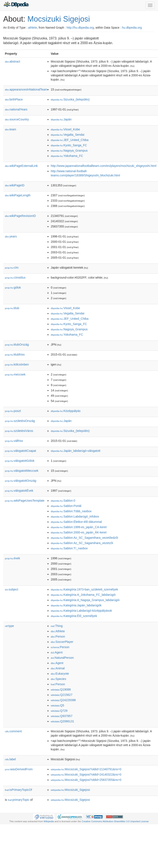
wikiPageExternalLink (21, 166)
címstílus (15, 278)
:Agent (57, 652)
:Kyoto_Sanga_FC (69, 145)
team (11, 129)
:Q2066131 (62, 721)
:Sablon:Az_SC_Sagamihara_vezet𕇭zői (82, 543)
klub (12, 308)
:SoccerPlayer (62, 642)
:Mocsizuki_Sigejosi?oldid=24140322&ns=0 (86, 775)
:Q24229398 (63, 700)
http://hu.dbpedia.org (80, 28)
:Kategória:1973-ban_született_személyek (84, 589)
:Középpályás (66, 411)
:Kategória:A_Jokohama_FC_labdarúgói (83, 595)
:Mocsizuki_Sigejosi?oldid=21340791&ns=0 (86, 769)
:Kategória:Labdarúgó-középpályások (81, 611)
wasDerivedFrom (19, 769)
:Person (58, 636)
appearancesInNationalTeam (26, 89)
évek (12, 558)
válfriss (14, 441)
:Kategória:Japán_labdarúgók (76, 605)
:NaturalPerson (62, 658)
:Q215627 (62, 695)
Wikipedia (49, 821)
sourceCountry (17, 119)
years (11, 236)
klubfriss (15, 354)
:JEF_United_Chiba (70, 140)
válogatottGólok (20, 461)
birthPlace (14, 99)
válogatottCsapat (20, 451)
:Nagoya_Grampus (69, 151)
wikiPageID (15, 185)
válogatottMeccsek (22, 471)
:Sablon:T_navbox (69, 548)
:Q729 (59, 711)
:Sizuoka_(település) (70, 99)
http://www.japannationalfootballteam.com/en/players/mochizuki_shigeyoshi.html (104, 166)
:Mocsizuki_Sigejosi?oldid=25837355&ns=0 (86, 780)
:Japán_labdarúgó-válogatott (75, 451)
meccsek (15, 374)
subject (11, 589)
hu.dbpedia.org (132, 28)
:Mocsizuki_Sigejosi (70, 790)
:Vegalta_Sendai (68, 135)
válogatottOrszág (21, 481)
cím (12, 268)
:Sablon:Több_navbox (71, 511)
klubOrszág (17, 345)
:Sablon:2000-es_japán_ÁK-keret (79, 532)
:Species (58, 679)
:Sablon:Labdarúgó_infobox (75, 516)
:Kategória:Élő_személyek (74, 616)
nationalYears (16, 109)
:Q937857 (62, 716)
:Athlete (58, 631)
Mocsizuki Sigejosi (59, 19)
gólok (13, 287)
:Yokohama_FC (67, 156)
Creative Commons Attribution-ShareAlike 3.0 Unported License (115, 821)
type (9, 626)
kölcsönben (17, 364)
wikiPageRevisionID (20, 216)
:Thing (57, 626)
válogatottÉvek (19, 491)
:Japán (61, 119)
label (10, 759)
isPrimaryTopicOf (18, 790)
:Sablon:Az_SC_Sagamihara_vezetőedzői (84, 538)
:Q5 (57, 705)
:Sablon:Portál (66, 506)
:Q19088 (61, 689)
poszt (13, 411)
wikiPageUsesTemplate (25, 501)
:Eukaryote (60, 674)
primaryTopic (19, 800)
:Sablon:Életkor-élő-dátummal (76, 522)
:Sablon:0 (63, 501)
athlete (32, 28)
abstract (13, 61)
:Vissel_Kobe (65, 129)
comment (13, 731)
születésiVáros (19, 431)
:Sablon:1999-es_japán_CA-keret (79, 527)
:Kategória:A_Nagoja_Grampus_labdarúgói (85, 600)
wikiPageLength (18, 195)
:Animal (58, 668)
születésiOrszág (20, 421)
